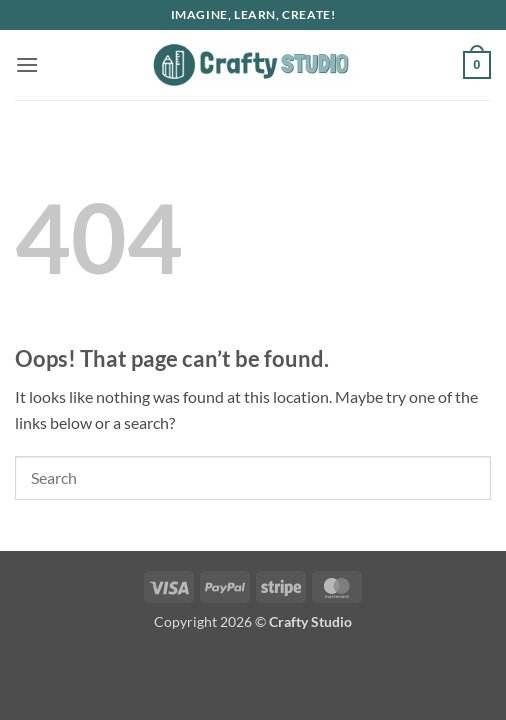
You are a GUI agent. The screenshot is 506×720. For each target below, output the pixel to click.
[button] (27, 64)
